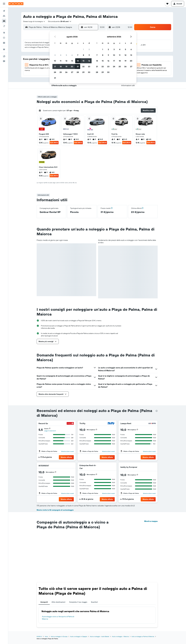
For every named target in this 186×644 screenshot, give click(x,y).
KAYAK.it (39, 636)
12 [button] (66, 61)
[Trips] (4, 49)
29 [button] (83, 72)
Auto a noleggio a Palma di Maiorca (143, 636)
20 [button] (72, 66)
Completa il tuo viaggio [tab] (78, 602)
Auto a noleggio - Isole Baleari (100, 636)
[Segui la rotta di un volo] (4, 38)
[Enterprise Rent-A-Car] (106, 467)
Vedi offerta (54, 143)
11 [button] (61, 61)
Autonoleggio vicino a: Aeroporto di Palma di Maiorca (58, 618)
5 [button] (66, 55)
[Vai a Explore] (4, 33)
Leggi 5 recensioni (50, 431)
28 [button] (78, 72)
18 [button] (61, 66)
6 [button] (72, 55)
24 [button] (55, 72)
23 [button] (89, 66)
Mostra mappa (151, 521)
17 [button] (55, 66)
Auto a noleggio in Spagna (79, 636)
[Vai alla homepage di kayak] (16, 4)
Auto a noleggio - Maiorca (120, 636)
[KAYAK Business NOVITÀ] (4, 43)
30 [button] (89, 72)
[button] (4, 4)
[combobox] (34, 21)
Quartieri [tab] (94, 602)
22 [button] (83, 66)
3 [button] (55, 55)
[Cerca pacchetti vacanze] (4, 26)
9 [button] (89, 55)
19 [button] (66, 66)
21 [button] (78, 66)
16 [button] (89, 61)
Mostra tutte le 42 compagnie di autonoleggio (55, 510)
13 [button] (72, 61)
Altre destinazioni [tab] (58, 602)
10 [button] (55, 61)
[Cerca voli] (4, 11)
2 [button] (89, 49)
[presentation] (157, 411)
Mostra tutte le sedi (67, 451)
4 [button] (61, 55)
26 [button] (66, 72)
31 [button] (55, 78)
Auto (46, 636)
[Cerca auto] (4, 21)
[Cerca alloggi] (4, 16)
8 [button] (83, 55)
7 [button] (78, 55)
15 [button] (83, 61)
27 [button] (72, 72)
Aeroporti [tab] (44, 602)
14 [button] (78, 61)
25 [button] (61, 72)
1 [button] (83, 49)
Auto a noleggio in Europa (59, 636)
